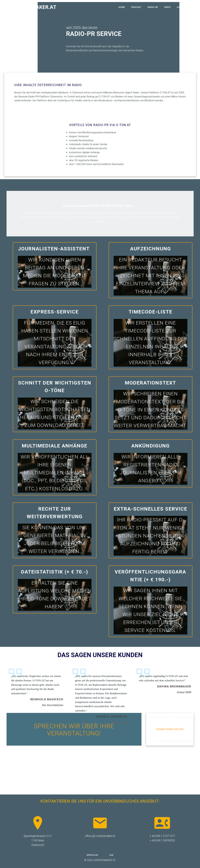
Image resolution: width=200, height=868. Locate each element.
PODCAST (136, 7)
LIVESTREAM (185, 7)
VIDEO (167, 7)
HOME (122, 7)
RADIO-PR (153, 7)
